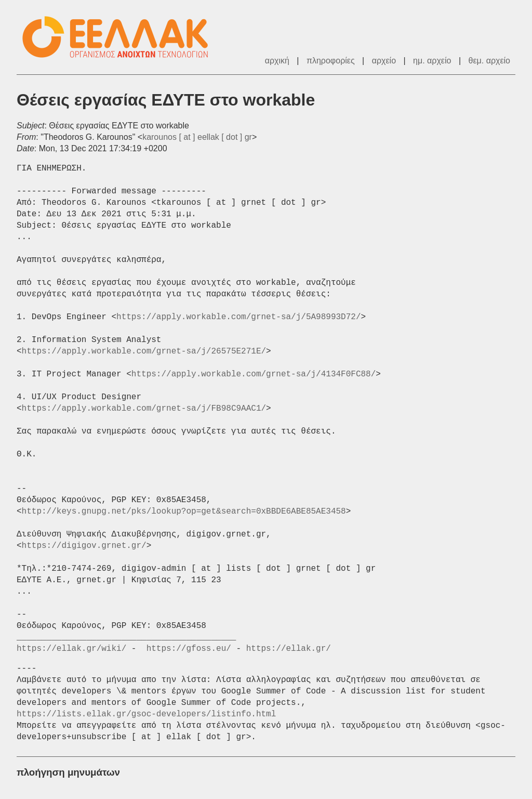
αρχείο (384, 61)
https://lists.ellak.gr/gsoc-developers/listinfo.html (146, 714)
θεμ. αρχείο (489, 61)
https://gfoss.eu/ (189, 649)
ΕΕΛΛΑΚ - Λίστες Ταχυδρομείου (121, 37)
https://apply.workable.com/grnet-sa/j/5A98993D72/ (238, 317)
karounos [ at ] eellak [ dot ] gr (197, 137)
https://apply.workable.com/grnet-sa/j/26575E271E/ (144, 351)
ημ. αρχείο (432, 61)
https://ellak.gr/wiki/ (71, 649)
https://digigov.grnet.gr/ (84, 546)
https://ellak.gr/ (289, 649)
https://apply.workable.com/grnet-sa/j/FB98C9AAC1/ (144, 409)
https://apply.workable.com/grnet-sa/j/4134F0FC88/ (254, 374)
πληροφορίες (331, 61)
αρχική (277, 61)
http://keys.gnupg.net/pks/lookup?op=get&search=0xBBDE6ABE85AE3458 (184, 512)
